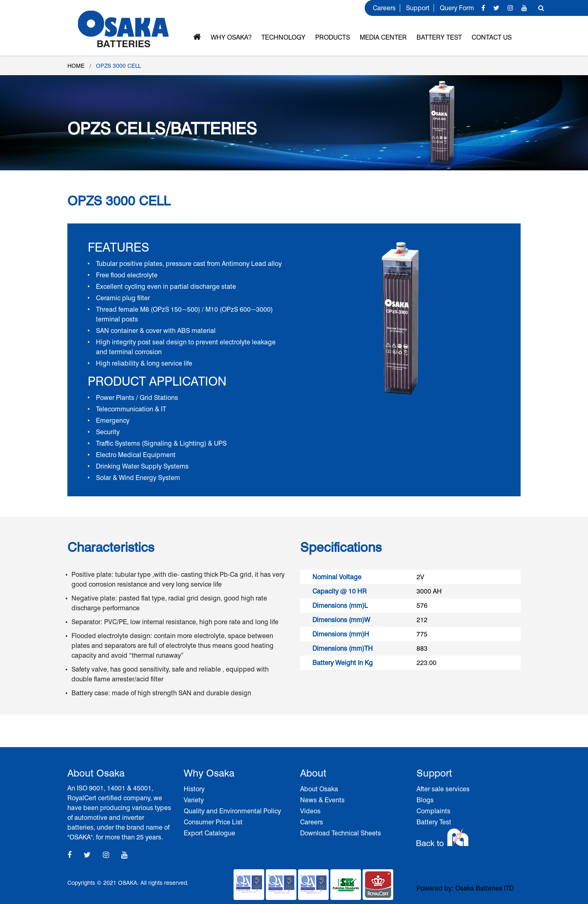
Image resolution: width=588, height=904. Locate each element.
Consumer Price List (213, 822)
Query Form (457, 8)
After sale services (443, 789)
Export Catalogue (209, 833)
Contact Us (492, 37)
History (194, 789)
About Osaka (319, 789)
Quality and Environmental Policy (232, 811)
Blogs (425, 800)
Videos (310, 811)
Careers (384, 8)
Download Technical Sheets (341, 833)
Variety (194, 800)
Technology (283, 37)
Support (418, 8)
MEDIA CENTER (383, 37)
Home (76, 66)
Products (333, 37)
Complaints (433, 811)
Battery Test (439, 37)
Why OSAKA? (231, 37)
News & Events (322, 800)
